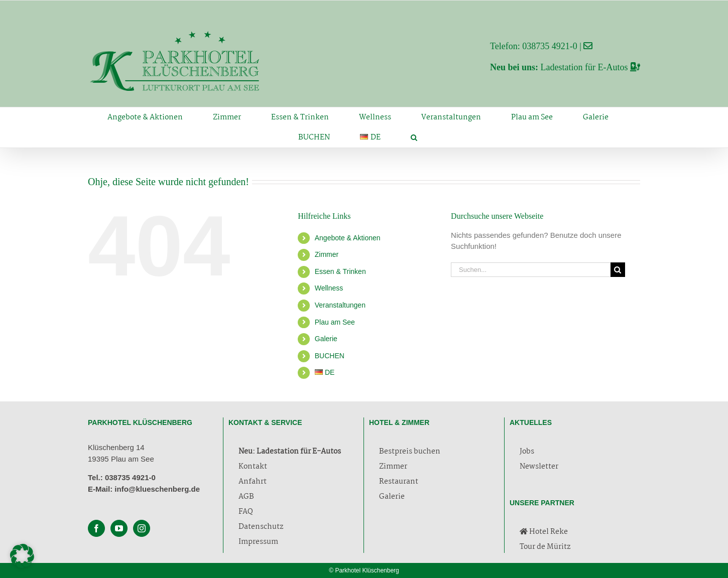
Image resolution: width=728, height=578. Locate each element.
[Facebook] (96, 528)
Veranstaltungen (340, 305)
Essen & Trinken (340, 271)
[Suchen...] (531, 270)
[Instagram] (142, 528)
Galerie (326, 339)
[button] (414, 137)
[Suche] (618, 270)
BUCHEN (330, 356)
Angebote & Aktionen (348, 238)
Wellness (329, 288)
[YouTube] (119, 528)
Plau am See (335, 322)
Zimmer (327, 254)
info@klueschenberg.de (157, 489)
